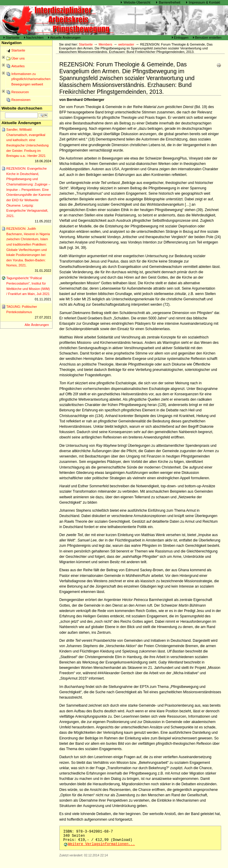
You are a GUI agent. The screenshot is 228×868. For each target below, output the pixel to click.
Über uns (18, 58)
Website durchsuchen (22, 108)
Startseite (13, 38)
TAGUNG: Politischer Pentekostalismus (29, 312)
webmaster (126, 44)
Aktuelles (18, 66)
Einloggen (182, 38)
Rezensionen (21, 100)
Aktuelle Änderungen (65, 38)
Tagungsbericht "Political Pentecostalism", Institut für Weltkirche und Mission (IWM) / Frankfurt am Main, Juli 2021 (29, 289)
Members (105, 44)
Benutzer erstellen (208, 38)
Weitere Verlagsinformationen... (102, 844)
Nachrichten (35, 38)
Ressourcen (20, 92)
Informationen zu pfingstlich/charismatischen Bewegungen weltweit (31, 79)
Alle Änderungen (37, 325)
